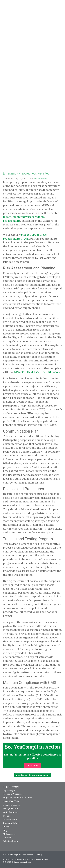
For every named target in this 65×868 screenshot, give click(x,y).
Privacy (40, 855)
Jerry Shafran (40, 179)
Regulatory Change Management (32, 775)
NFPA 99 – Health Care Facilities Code (38, 372)
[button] (32, 765)
